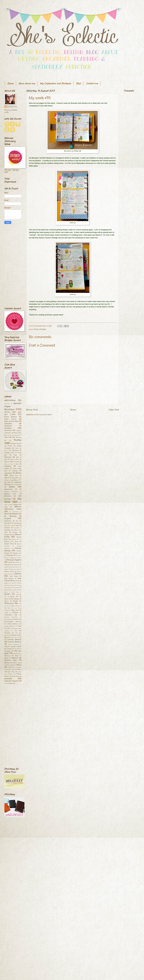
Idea (17, 464)
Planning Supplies (14, 560)
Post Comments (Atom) (44, 415)
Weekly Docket (17, 663)
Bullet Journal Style (11, 421)
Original (8, 518)
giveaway (8, 679)
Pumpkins (7, 565)
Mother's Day (10, 494)
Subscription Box (11, 615)
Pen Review (18, 523)
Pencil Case (10, 525)
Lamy (14, 478)
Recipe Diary (16, 571)
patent (17, 681)
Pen (17, 521)
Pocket (10, 562)
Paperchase (8, 521)
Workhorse (12, 667)
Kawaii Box (14, 476)
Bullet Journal (10, 419)
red (5, 683)
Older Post (114, 410)
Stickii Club (15, 610)
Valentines (7, 651)
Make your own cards (14, 485)
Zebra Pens (16, 676)
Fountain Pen (15, 444)
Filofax (36, 329)
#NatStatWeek (10, 400)
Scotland (9, 588)
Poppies (18, 562)
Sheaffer (7, 594)
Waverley (7, 656)
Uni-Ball (17, 649)
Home (10, 83)
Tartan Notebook (13, 624)
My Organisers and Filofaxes (56, 83)
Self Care (17, 590)
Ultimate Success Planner (13, 646)
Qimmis (16, 565)
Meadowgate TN (11, 489)
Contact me (92, 83)
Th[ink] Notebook (9, 626)
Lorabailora (18, 482)
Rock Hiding (14, 576)
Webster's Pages (11, 660)
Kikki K (7, 478)
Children (8, 428)
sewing (10, 683)
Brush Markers (11, 417)
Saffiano (7, 583)
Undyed (9, 649)
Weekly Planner (10, 665)
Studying (15, 613)
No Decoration (14, 512)
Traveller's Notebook (14, 642)
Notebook (15, 514)
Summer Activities (11, 617)
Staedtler (15, 601)
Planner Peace (9, 544)
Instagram (8, 466)
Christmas (8, 430)
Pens (17, 525)
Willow (19, 665)
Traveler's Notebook (14, 640)
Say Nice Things (17, 585)
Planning (10, 555)
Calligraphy (8, 424)
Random (7, 571)
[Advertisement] (13, 265)
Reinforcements (9, 574)
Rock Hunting (9, 578)
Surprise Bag (8, 619)
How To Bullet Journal (12, 462)
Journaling (8, 473)
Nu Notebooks (10, 516)
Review (18, 574)
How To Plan (9, 464)
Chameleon (8, 426)
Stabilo (7, 601)
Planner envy (17, 553)
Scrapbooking (8, 590)
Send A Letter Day (11, 592)
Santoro (14, 583)
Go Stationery (14, 450)
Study (6, 613)
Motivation (8, 496)
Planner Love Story (11, 542)
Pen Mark (8, 523)
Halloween (8, 457)
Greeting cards (9, 453)
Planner (15, 532)
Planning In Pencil (16, 558)
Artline (7, 412)
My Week (43, 329)
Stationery (9, 603)
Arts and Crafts (13, 413)
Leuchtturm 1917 (16, 480)
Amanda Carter (12, 107)
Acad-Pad (7, 404)
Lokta (9, 482)
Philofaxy (16, 528)
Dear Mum (10, 435)
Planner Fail (8, 535)
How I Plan (15, 459)
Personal (7, 528)
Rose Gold (16, 581)
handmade (8, 681)
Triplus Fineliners (14, 644)
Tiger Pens (14, 637)
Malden (12, 487)
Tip (20, 637)
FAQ (79, 83)
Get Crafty (8, 446)
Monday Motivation (11, 492)
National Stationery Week (13, 508)
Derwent (17, 435)
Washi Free (16, 654)
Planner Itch (15, 539)
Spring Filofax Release (12, 599)
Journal (15, 471)
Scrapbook (17, 588)
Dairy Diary (18, 433)
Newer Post (32, 410)
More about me (27, 83)
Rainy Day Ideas (15, 569)
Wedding (7, 663)
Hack (15, 455)
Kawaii (19, 473)
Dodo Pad (8, 437)
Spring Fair (14, 597)
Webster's (15, 658)
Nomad (7, 514)
